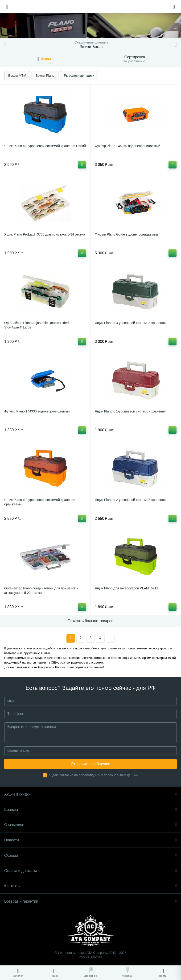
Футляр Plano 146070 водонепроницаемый (128, 146)
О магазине (90, 825)
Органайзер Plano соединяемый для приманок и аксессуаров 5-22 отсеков (41, 590)
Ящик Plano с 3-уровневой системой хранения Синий (45, 146)
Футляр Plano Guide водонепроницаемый (126, 234)
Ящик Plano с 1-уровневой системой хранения (130, 411)
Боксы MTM (17, 76)
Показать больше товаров (90, 621)
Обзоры (90, 855)
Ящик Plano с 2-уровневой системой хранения (130, 500)
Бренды (90, 810)
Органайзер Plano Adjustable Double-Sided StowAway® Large (36, 325)
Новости (90, 840)
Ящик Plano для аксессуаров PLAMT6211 (126, 588)
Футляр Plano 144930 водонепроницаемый (37, 411)
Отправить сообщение (90, 764)
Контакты (90, 886)
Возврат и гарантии (90, 901)
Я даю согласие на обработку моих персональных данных (94, 775)
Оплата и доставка (90, 871)
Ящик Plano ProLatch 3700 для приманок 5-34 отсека (45, 234)
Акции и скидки (90, 794)
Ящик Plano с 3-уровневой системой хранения (130, 323)
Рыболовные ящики (79, 76)
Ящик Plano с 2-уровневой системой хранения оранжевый (40, 502)
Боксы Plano (45, 76)
